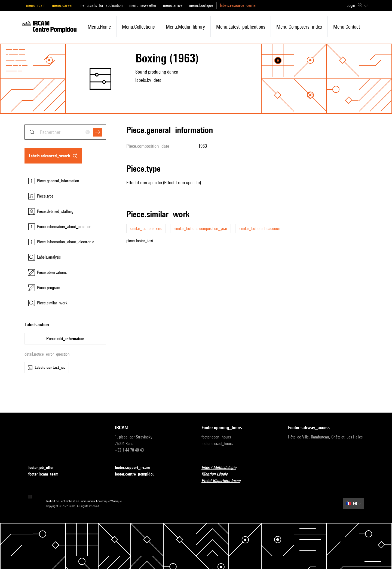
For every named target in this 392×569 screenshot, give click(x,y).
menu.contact (347, 27)
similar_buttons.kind (146, 228)
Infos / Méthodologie (222, 468)
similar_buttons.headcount (260, 228)
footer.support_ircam (136, 468)
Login (351, 5)
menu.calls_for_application (101, 5)
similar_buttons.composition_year (200, 228)
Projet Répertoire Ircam (224, 481)
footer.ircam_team (47, 474)
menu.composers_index (299, 27)
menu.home (99, 27)
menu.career (62, 5)
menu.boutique (201, 5)
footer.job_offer (44, 468)
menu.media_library (185, 27)
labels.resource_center (238, 5)
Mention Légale (218, 474)
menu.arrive (173, 5)
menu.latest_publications (241, 27)
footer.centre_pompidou (138, 474)
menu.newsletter (143, 5)
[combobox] (65, 132)
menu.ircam (36, 5)
